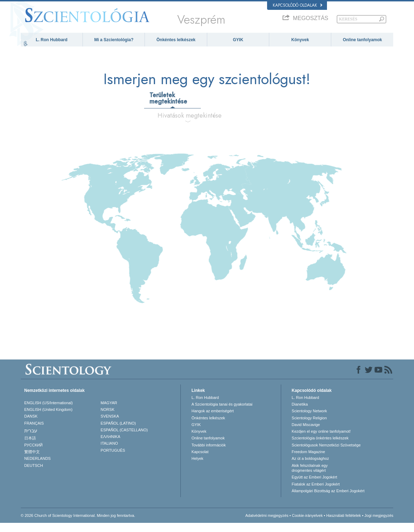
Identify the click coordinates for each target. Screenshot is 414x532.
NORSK (108, 419)
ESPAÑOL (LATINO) (118, 432)
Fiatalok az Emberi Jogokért (316, 493)
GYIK (238, 40)
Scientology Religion (309, 427)
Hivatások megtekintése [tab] (190, 125)
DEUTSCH (34, 475)
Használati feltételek (344, 525)
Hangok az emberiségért (212, 420)
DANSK (31, 426)
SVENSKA (110, 426)
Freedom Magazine (308, 461)
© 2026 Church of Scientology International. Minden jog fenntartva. (78, 525)
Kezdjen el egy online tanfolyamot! (321, 441)
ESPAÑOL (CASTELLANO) (124, 439)
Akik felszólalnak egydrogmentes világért (310, 477)
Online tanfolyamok (362, 40)
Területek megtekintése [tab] (168, 107)
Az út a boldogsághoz (310, 468)
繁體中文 (32, 461)
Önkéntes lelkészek (176, 40)
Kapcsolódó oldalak (298, 5)
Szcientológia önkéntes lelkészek (320, 447)
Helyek (197, 468)
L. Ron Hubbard (51, 40)
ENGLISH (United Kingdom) (48, 419)
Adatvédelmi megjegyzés (267, 525)
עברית (31, 440)
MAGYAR (109, 412)
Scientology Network (309, 420)
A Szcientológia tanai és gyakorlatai (222, 414)
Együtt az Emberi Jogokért (314, 487)
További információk (208, 454)
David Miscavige (306, 434)
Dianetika (300, 414)
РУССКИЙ (33, 454)
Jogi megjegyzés (379, 525)
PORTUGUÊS (113, 459)
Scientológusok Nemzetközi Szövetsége (326, 454)
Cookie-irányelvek (307, 525)
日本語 (30, 447)
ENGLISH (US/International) (49, 412)
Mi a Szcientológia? (114, 40)
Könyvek (300, 40)
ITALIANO (109, 453)
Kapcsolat (200, 461)
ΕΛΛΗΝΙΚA (111, 446)
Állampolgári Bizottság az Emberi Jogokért (328, 500)
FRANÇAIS (34, 432)
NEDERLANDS (38, 468)
